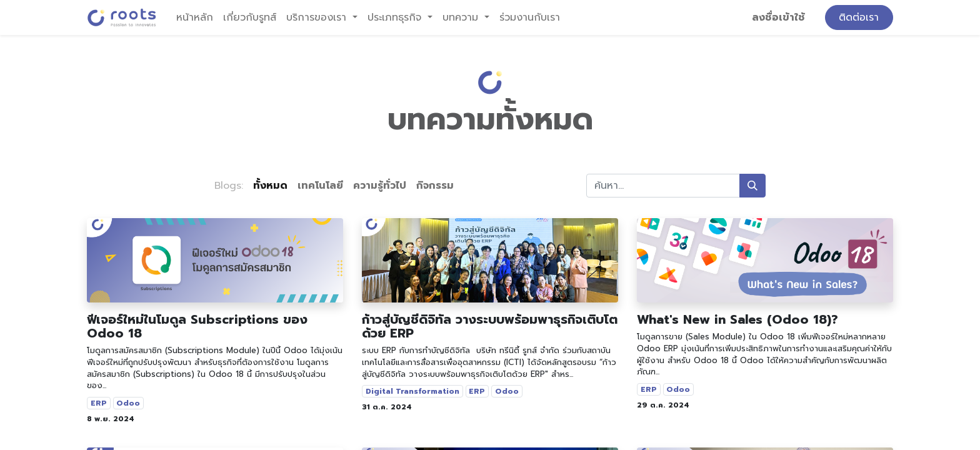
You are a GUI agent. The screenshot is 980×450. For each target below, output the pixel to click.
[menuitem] (195, 17)
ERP (99, 403)
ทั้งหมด (270, 186)
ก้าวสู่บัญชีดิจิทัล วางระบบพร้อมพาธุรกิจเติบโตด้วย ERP (490, 326)
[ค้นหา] (752, 186)
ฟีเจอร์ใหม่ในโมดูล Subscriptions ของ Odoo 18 (197, 326)
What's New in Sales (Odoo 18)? (737, 319)
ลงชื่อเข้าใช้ (778, 17)
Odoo (128, 403)
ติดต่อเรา (859, 17)
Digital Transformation (412, 391)
